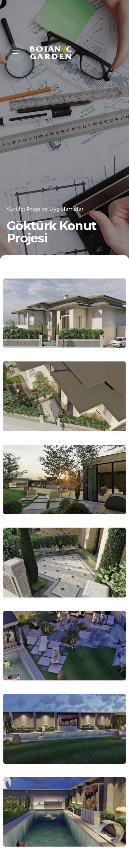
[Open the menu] (16, 52)
